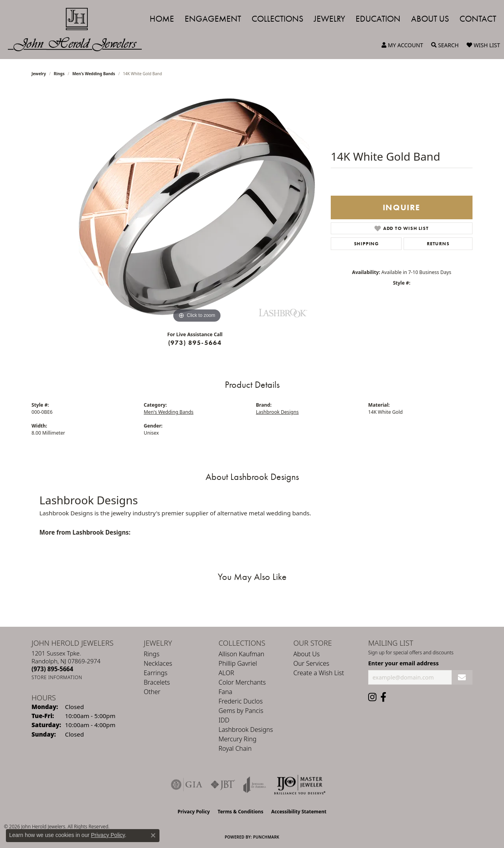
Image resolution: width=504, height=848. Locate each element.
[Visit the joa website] (255, 785)
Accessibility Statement (299, 812)
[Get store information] (57, 677)
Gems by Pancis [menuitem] (241, 711)
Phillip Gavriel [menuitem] (238, 663)
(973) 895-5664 (195, 343)
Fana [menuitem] (225, 692)
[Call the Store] (52, 669)
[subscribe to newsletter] (462, 677)
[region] (197, 207)
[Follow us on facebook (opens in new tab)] (383, 697)
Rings (59, 74)
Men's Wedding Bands (94, 74)
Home (162, 19)
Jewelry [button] (330, 19)
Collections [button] (277, 19)
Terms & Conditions (241, 812)
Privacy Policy (194, 812)
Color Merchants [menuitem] (242, 682)
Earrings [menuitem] (156, 673)
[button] (402, 45)
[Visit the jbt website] (223, 785)
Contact (478, 19)
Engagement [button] (213, 19)
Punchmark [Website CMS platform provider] (266, 837)
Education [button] (378, 19)
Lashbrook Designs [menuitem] (246, 730)
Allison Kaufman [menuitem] (241, 654)
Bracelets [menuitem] (157, 682)
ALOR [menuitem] (226, 673)
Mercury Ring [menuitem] (237, 739)
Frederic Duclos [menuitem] (241, 701)
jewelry (39, 74)
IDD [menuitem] (224, 720)
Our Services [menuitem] (311, 663)
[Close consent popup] (153, 835)
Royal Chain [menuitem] (235, 748)
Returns (438, 244)
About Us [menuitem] (307, 654)
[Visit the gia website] (187, 785)
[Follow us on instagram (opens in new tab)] (372, 697)
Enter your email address (403, 663)
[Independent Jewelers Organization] (300, 785)
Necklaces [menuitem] (158, 663)
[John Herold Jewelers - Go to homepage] (79, 30)
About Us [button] (430, 19)
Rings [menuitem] (152, 654)
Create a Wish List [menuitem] (319, 673)
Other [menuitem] (152, 692)
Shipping (366, 244)
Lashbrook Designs (277, 412)
